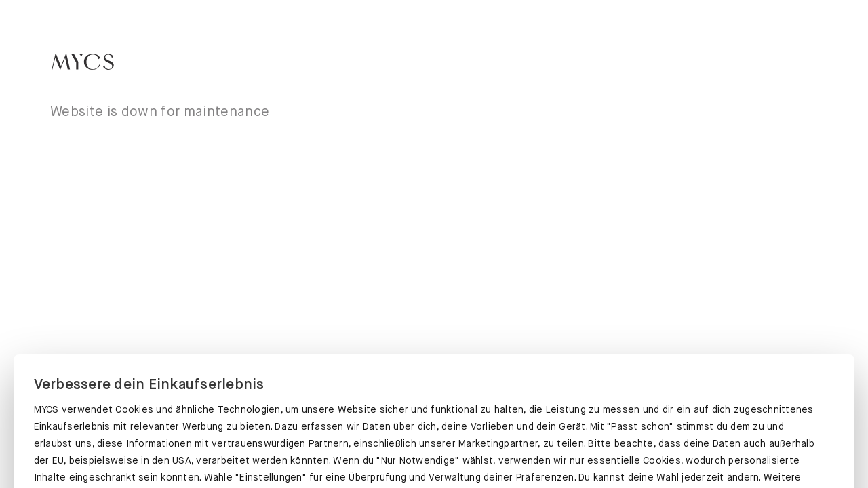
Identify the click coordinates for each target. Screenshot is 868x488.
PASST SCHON (158, 449)
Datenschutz (64, 403)
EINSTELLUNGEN (434, 452)
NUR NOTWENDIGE (709, 452)
